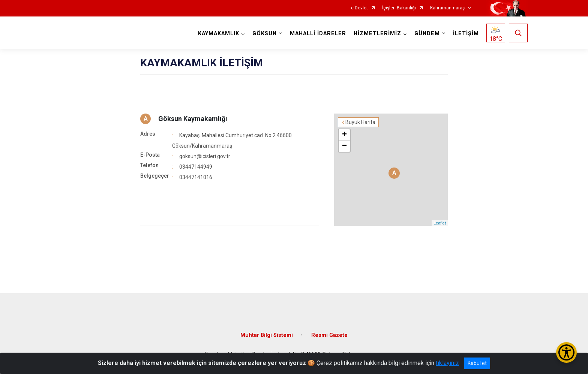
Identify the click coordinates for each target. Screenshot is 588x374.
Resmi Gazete (329, 335)
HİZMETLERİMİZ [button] (377, 34)
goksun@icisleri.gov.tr (205, 156)
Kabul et (477, 363)
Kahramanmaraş (447, 8)
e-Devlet (359, 8)
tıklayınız (447, 363)
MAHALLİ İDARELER (318, 34)
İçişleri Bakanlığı (399, 8)
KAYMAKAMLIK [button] (219, 34)
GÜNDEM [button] (427, 34)
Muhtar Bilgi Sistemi (267, 335)
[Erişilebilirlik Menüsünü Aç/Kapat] (566, 352)
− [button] (344, 146)
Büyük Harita (360, 122)
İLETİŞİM (466, 34)
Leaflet (440, 223)
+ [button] (344, 135)
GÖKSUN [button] (265, 34)
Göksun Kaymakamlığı (193, 119)
